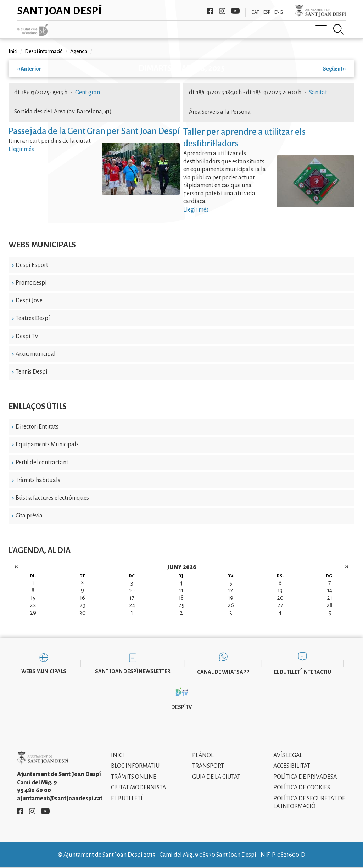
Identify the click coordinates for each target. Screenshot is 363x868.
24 (132, 605)
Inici (13, 51)
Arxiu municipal (36, 354)
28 (330, 605)
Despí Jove (29, 301)
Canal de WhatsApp (223, 672)
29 (33, 613)
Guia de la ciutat (216, 777)
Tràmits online (134, 777)
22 (33, 605)
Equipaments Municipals (47, 444)
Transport (208, 766)
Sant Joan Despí (59, 11)
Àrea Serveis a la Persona (220, 112)
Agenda (79, 51)
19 (231, 598)
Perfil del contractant (42, 463)
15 (33, 598)
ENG (279, 12)
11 (181, 590)
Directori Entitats (37, 427)
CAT (255, 12)
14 (330, 590)
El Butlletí (127, 799)
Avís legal (288, 755)
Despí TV (27, 336)
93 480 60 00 (34, 790)
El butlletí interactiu (303, 672)
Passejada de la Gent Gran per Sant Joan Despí (94, 131)
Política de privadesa (305, 777)
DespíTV (181, 707)
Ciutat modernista (138, 788)
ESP (267, 12)
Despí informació (44, 51)
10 (132, 590)
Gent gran (88, 93)
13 (280, 590)
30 (83, 613)
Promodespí (31, 283)
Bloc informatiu (135, 766)
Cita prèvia (29, 516)
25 (181, 605)
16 (82, 598)
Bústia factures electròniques (52, 498)
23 (82, 605)
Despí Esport (32, 265)
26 (231, 605)
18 (181, 598)
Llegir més (21, 149)
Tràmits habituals (38, 480)
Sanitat (318, 93)
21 (330, 598)
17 (132, 598)
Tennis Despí (32, 372)
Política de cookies (302, 788)
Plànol (203, 755)
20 (280, 598)
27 (280, 605)
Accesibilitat (292, 766)
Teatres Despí (33, 318)
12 (231, 590)
